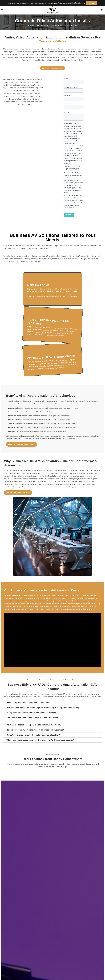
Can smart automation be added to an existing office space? (33, 718)
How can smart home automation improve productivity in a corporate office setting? (43, 708)
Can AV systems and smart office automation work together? (33, 735)
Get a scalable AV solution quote (18, 493)
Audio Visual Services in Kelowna (43, 25)
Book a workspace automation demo (22, 444)
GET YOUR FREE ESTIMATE (52, 68)
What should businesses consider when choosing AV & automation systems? (40, 740)
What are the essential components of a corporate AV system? (34, 725)
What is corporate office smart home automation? (28, 703)
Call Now (92, 3)
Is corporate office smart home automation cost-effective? (32, 713)
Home (29, 25)
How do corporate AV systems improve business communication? (35, 730)
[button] (52, 703)
